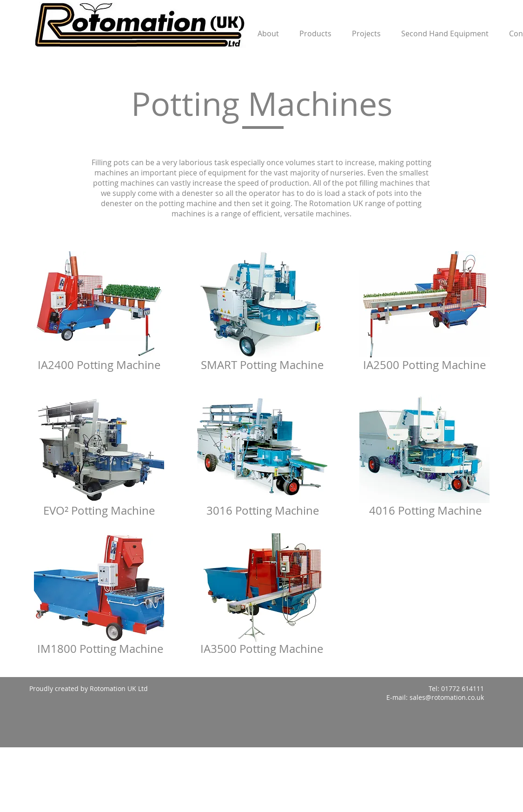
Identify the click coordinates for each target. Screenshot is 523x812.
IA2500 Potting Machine (424, 365)
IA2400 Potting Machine (99, 365)
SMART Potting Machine (262, 365)
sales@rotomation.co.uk (447, 697)
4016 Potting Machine (425, 510)
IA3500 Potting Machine (262, 649)
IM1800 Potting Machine (100, 649)
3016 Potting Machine (263, 510)
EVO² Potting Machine (99, 510)
